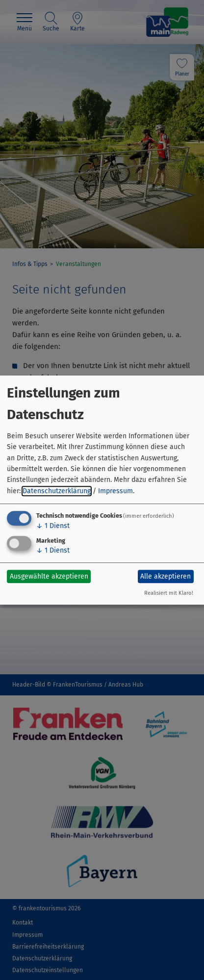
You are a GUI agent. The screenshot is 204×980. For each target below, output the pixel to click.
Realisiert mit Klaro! (169, 593)
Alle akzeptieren (166, 576)
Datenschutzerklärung (57, 491)
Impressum (115, 491)
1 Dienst (53, 526)
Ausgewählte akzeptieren (49, 576)
